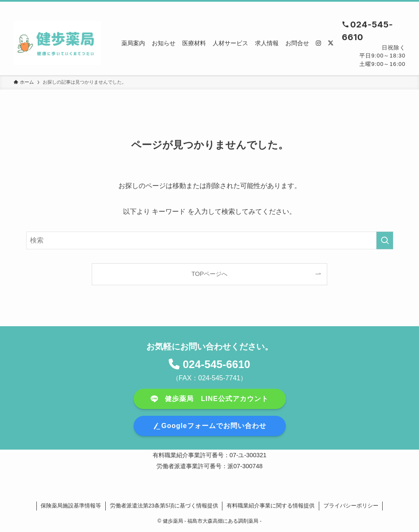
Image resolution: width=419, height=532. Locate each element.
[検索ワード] (210, 240)
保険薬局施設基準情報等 (71, 506)
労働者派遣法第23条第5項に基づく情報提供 (164, 506)
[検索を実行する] (385, 240)
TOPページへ (209, 274)
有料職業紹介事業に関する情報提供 (271, 506)
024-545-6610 (216, 364)
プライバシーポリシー (351, 506)
